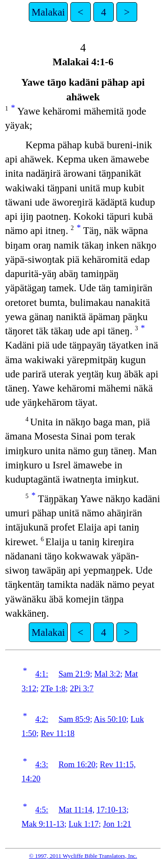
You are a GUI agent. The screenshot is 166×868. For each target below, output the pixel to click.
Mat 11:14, (76, 810)
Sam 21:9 (74, 674)
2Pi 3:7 (82, 688)
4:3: (42, 764)
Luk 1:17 (84, 824)
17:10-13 (111, 810)
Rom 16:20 (77, 764)
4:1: (42, 674)
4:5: (42, 810)
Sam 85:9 (74, 719)
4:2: (42, 719)
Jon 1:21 (117, 824)
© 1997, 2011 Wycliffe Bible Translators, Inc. (83, 856)
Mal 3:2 (107, 674)
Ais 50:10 (110, 719)
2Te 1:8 (53, 688)
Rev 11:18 (58, 733)
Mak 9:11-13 (43, 824)
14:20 (31, 779)
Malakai (48, 12)
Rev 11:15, (118, 764)
